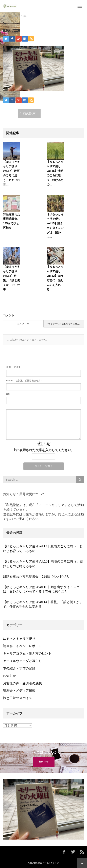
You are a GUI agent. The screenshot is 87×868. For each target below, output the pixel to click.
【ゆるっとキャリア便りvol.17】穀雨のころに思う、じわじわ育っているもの (43, 549)
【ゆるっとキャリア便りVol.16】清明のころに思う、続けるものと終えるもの (43, 564)
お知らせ (9, 676)
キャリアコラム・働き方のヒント (27, 653)
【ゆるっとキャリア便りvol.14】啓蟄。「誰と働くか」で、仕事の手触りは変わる (43, 604)
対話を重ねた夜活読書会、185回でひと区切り (36, 577)
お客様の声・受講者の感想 (22, 683)
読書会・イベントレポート (22, 646)
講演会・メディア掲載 (19, 691)
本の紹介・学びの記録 (19, 668)
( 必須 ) (13, 367)
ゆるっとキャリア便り (19, 639)
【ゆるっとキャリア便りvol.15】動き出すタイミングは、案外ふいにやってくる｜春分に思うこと (41, 589)
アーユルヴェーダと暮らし (22, 661)
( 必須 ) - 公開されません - (24, 381)
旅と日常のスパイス (18, 698)
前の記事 (29, 113)
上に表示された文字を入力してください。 (44, 450)
